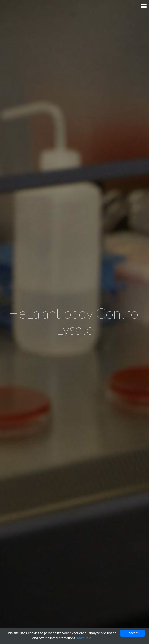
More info (84, 638)
